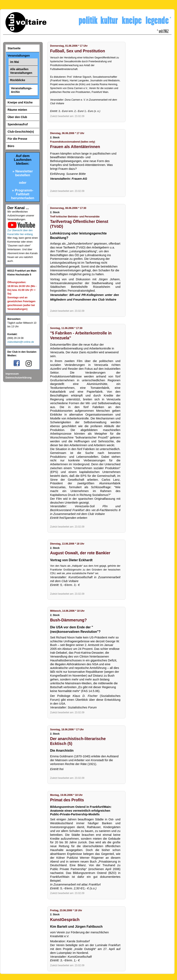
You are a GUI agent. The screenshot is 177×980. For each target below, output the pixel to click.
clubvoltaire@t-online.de (21, 342)
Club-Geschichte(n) (21, 132)
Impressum (12, 374)
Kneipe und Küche (20, 102)
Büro (11, 146)
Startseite (14, 48)
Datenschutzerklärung (19, 378)
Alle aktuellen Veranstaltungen (21, 71)
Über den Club (17, 117)
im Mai (15, 62)
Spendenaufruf (18, 124)
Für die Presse (17, 139)
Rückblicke (18, 80)
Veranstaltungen (19, 56)
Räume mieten (17, 110)
